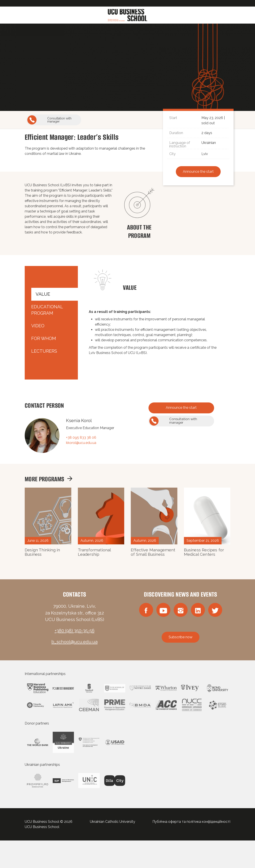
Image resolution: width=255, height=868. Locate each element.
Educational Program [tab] (47, 310)
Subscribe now (181, 637)
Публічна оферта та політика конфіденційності (191, 822)
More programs (49, 479)
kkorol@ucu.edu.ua (81, 443)
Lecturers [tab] (44, 351)
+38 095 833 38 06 (81, 437)
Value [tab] (43, 294)
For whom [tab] (44, 338)
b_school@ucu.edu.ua (74, 642)
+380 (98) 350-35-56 (75, 631)
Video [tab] (38, 326)
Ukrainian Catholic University (113, 822)
